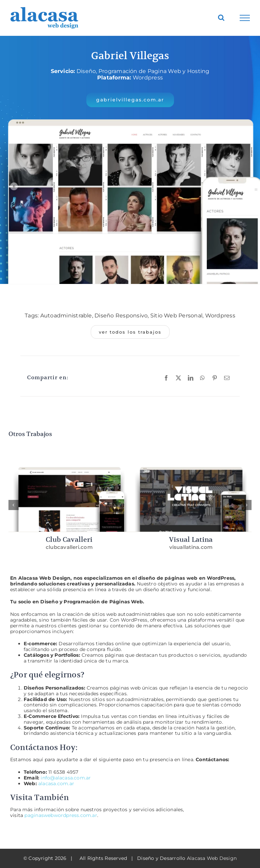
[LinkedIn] (191, 378)
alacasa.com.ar (56, 783)
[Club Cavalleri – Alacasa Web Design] (69, 461)
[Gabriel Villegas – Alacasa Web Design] (130, 111)
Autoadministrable (66, 316)
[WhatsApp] (202, 378)
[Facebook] (166, 378)
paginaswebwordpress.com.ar (61, 815)
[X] (178, 378)
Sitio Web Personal (176, 316)
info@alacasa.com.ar (66, 778)
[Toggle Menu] (245, 18)
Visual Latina (191, 540)
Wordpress (220, 316)
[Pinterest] (215, 378)
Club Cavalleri (69, 540)
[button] (130, 100)
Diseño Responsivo (121, 316)
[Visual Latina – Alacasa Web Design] (191, 461)
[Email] (227, 378)
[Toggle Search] (221, 18)
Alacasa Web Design (212, 858)
